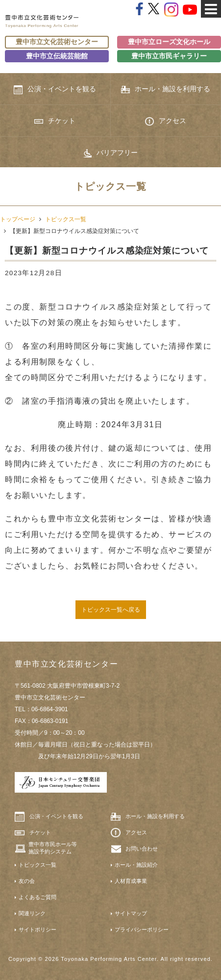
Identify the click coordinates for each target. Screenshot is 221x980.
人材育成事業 (131, 881)
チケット (55, 121)
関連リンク (32, 913)
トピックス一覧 (66, 219)
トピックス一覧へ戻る (111, 610)
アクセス (166, 121)
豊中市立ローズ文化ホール (169, 42)
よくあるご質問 (37, 897)
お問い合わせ (142, 849)
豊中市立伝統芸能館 (57, 56)
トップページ (18, 219)
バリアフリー (110, 153)
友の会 (27, 881)
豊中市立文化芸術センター (57, 42)
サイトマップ (131, 913)
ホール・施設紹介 (136, 865)
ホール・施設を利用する (166, 89)
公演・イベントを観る (55, 89)
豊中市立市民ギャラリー (169, 56)
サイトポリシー (37, 929)
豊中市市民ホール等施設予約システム (53, 848)
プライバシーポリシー (142, 929)
